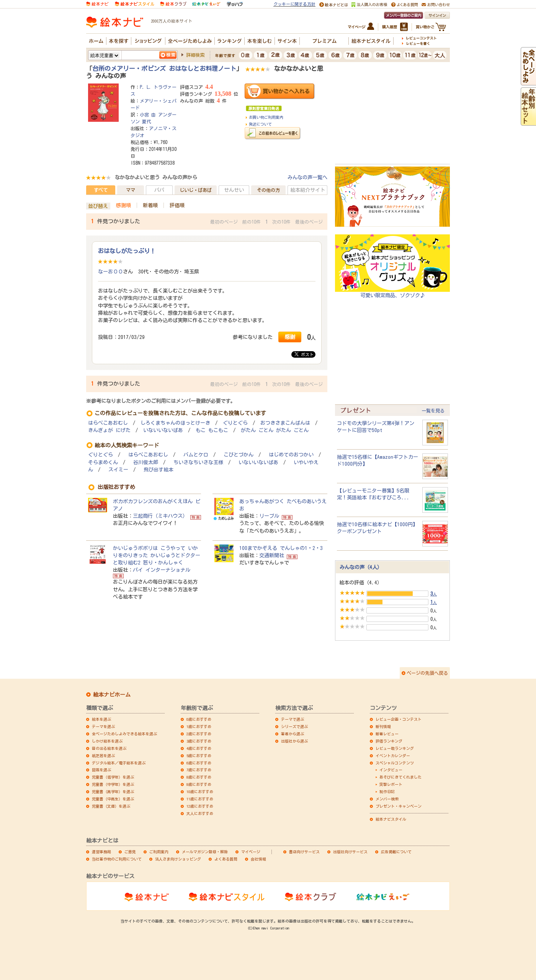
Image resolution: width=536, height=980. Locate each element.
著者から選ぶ (293, 734)
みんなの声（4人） (361, 567)
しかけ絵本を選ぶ (107, 741)
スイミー (118, 470)
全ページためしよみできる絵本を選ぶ (124, 734)
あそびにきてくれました (400, 777)
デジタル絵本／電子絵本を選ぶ (119, 763)
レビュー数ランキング (395, 748)
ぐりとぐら (235, 423)
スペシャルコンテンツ (395, 763)
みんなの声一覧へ (307, 177)
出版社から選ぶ (294, 741)
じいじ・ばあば (196, 190)
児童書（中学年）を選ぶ (113, 784)
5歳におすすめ (199, 756)
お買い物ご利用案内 (266, 117)
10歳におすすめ (200, 792)
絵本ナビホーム (112, 695)
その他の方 (268, 190)
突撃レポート (391, 784)
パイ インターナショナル (162, 570)
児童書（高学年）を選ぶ (113, 792)
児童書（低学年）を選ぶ (113, 777)
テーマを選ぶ (103, 726)
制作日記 (387, 792)
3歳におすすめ (199, 741)
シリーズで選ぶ (294, 726)
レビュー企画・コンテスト (399, 719)
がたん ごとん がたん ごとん (275, 430)
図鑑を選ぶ (101, 770)
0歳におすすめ (199, 719)
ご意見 (130, 852)
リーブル (269, 516)
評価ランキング (389, 741)
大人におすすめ (200, 813)
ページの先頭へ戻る (427, 673)
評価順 (177, 205)
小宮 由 (148, 115)
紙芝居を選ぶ (103, 756)
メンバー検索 (387, 799)
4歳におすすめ (199, 748)
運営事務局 (101, 852)
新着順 (150, 205)
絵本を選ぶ (101, 719)
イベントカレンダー (393, 756)
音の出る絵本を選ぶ (109, 748)
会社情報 (258, 859)
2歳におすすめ (199, 734)
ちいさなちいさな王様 (198, 462)
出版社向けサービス (350, 852)
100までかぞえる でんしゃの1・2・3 (281, 548)
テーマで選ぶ (293, 719)
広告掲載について (396, 852)
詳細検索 (195, 55)
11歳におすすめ (200, 799)
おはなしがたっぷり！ (127, 251)
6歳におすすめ (199, 763)
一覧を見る (433, 411)
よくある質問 (226, 859)
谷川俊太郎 (146, 462)
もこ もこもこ (212, 430)
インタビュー (391, 770)
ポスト (304, 354)
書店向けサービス (304, 852)
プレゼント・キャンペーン (399, 806)
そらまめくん (103, 462)
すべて (101, 190)
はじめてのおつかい (291, 455)
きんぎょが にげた (109, 430)
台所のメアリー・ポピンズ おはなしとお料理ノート (164, 69)
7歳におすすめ (199, 770)
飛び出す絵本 (159, 470)
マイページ (251, 852)
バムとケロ (196, 455)
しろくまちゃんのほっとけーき (175, 423)
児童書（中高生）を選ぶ (113, 799)
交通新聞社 (272, 555)
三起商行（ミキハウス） (160, 516)
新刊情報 (383, 726)
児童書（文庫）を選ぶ (111, 806)
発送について (260, 124)
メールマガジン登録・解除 (205, 852)
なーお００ (110, 272)
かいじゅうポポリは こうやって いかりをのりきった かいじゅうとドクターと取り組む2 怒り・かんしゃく (157, 555)
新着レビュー (387, 734)
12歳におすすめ (200, 806)
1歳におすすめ (199, 726)
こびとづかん (239, 455)
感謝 (290, 337)
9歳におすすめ (199, 784)
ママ (131, 190)
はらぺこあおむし (108, 423)
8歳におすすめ (199, 777)
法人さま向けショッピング (178, 859)
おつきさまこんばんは (285, 423)
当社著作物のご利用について (117, 859)
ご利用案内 (159, 852)
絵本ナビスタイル (391, 819)
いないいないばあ (163, 430)
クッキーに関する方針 (294, 4)
